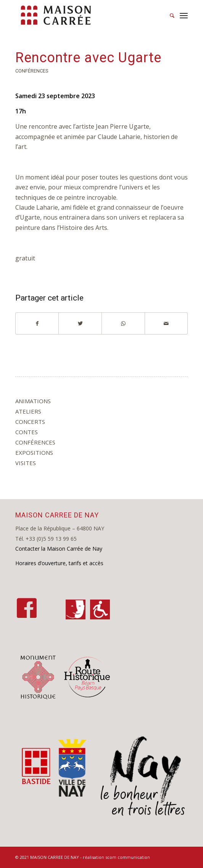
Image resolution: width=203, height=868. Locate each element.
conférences (32, 71)
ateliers (28, 411)
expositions (34, 453)
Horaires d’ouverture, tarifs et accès (59, 563)
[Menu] (184, 15)
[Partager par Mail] (166, 323)
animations (33, 401)
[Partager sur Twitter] (80, 323)
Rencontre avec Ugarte (88, 58)
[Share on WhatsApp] (123, 323)
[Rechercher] (168, 15)
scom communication (128, 857)
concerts (30, 422)
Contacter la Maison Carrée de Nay (59, 549)
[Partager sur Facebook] (37, 323)
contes (27, 432)
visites (26, 463)
